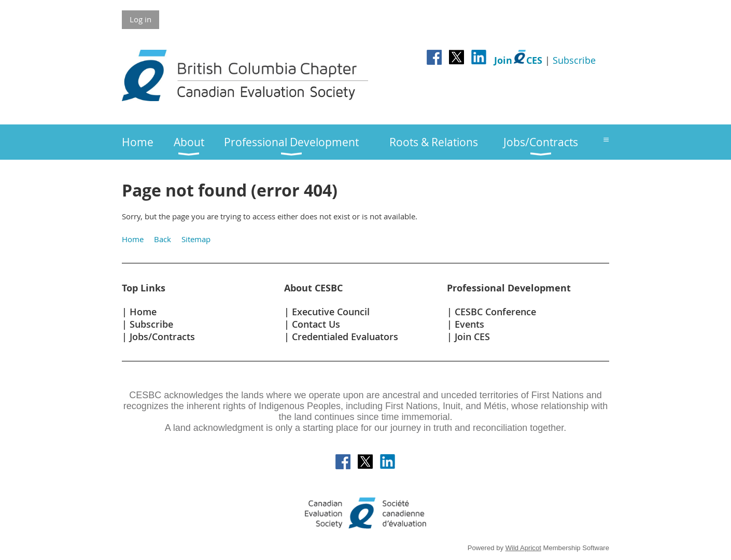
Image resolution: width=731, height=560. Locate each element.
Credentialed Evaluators (345, 337)
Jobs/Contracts (162, 337)
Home (133, 239)
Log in (140, 19)
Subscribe (574, 60)
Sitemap (196, 239)
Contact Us (316, 324)
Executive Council (331, 312)
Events (469, 324)
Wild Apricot (523, 548)
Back (163, 239)
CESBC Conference (495, 312)
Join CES (472, 337)
